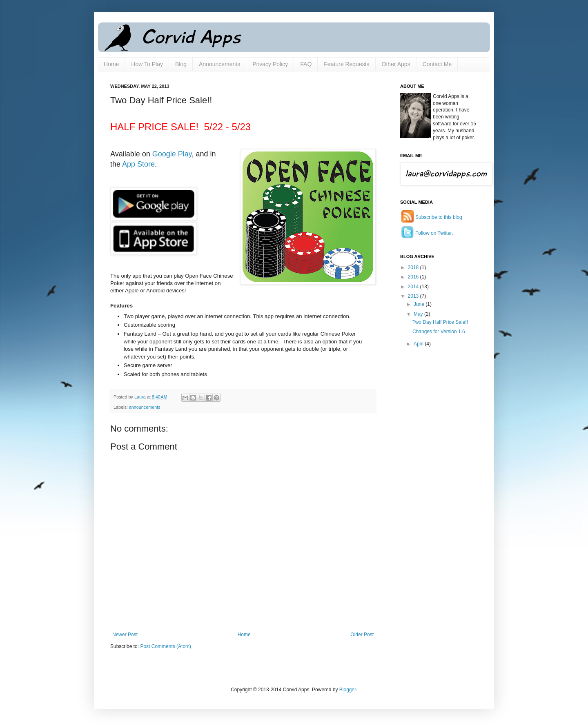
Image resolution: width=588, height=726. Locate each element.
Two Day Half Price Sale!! (440, 322)
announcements (145, 407)
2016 (414, 277)
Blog (181, 64)
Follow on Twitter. (434, 233)
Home (111, 64)
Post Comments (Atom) (166, 646)
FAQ (306, 64)
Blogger (348, 690)
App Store (138, 164)
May (419, 314)
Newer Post (125, 635)
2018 (414, 267)
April (419, 344)
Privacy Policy (270, 64)
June (420, 304)
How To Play (147, 64)
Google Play (172, 154)
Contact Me (437, 64)
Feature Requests (346, 64)
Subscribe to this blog (439, 217)
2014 (414, 287)
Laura (141, 397)
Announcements (219, 64)
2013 (414, 296)
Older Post (362, 635)
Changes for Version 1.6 (439, 332)
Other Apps (396, 64)
